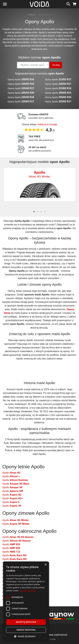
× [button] (46, 565)
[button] (34, 212)
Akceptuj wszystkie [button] (26, 622)
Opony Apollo (21, 79)
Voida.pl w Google (47, 124)
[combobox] (33, 65)
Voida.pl (31, 15)
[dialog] (26, 601)
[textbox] (32, 65)
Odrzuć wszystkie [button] (26, 630)
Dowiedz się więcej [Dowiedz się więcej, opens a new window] (28, 591)
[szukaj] (68, 4)
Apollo (11, 473)
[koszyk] (74, 4)
